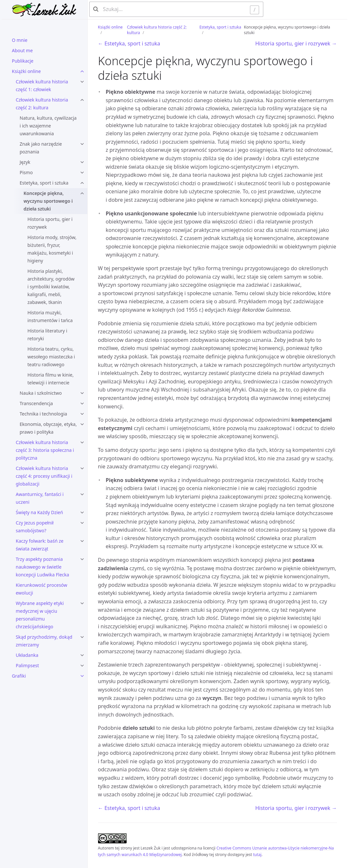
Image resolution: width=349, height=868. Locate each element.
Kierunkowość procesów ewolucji (42, 589)
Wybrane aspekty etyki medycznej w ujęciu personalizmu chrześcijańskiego (40, 615)
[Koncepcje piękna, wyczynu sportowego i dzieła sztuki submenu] (82, 193)
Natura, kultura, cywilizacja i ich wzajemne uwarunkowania (48, 126)
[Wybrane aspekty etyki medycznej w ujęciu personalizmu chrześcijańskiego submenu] (82, 603)
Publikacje (23, 61)
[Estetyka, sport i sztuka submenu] (82, 183)
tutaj (257, 855)
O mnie (20, 40)
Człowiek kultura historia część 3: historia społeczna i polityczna (45, 450)
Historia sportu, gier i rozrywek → (296, 43)
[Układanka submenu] (82, 655)
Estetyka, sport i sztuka (44, 183)
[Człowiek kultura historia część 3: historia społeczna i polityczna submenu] (82, 442)
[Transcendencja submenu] (82, 404)
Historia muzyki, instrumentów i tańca (50, 316)
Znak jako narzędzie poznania (41, 148)
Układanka (27, 655)
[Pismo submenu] (82, 173)
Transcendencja (36, 403)
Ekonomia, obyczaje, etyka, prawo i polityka (48, 428)
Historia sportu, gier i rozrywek (50, 223)
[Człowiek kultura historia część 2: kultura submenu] (82, 100)
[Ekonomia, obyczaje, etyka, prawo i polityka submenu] (82, 424)
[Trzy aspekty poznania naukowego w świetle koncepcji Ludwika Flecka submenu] (82, 559)
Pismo (26, 172)
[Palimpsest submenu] (82, 666)
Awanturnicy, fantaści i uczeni (40, 498)
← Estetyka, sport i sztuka (129, 43)
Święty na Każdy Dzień (40, 512)
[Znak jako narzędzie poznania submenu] (82, 144)
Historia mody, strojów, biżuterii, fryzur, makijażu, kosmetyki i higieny (52, 249)
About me (22, 50)
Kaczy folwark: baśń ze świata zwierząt (40, 545)
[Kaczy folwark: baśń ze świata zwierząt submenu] (82, 541)
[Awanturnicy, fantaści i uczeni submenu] (82, 494)
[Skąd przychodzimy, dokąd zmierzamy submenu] (82, 637)
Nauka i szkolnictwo (41, 393)
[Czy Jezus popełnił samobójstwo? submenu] (82, 523)
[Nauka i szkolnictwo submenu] (82, 393)
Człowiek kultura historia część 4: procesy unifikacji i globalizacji (44, 476)
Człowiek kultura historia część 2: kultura (42, 104)
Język (25, 162)
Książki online (26, 71)
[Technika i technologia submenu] (82, 414)
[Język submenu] (82, 162)
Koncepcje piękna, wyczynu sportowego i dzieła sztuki (48, 201)
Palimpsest (28, 665)
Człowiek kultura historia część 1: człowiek (42, 85)
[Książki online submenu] (82, 71)
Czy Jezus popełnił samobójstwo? (35, 527)
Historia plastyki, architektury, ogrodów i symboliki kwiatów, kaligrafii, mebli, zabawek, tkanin (51, 287)
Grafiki (19, 676)
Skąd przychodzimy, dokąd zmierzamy (44, 641)
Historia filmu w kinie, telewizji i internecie (51, 379)
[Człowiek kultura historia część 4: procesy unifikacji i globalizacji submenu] (82, 468)
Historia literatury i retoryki (48, 335)
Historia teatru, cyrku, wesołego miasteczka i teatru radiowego (51, 357)
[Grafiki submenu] (82, 676)
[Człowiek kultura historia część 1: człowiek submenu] (82, 82)
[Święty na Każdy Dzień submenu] (82, 512)
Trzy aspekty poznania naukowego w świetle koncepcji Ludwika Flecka (43, 567)
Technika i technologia (44, 414)
